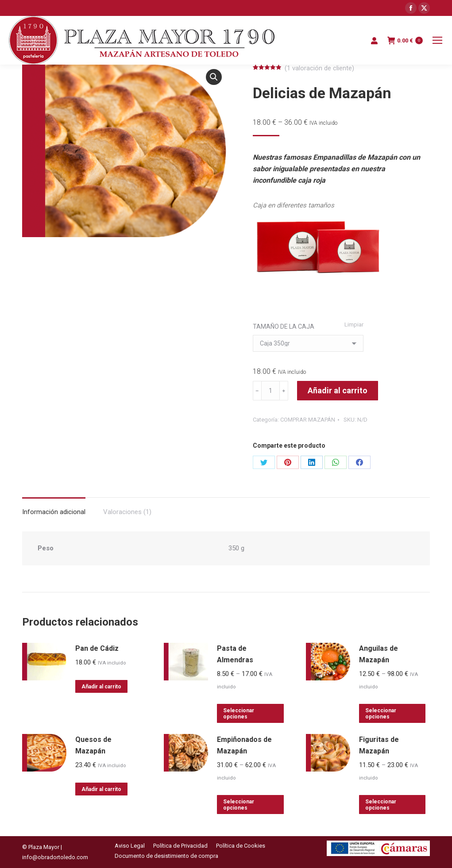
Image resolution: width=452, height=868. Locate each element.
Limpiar (354, 325)
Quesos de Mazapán (93, 745)
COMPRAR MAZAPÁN (308, 420)
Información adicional (54, 512)
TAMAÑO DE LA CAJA (284, 326)
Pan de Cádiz (97, 648)
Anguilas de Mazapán (379, 654)
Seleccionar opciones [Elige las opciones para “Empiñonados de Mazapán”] (239, 805)
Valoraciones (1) (127, 512)
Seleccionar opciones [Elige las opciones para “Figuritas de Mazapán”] (381, 805)
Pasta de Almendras (235, 654)
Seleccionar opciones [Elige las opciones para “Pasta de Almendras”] (239, 714)
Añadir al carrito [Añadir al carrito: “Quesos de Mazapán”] (101, 789)
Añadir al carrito (338, 390)
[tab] (54, 508)
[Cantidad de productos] (270, 391)
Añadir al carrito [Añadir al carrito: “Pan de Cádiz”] (101, 687)
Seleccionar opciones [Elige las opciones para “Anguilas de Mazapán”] (381, 714)
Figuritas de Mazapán (379, 745)
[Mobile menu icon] (437, 40)
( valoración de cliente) (319, 68)
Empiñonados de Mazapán (244, 745)
